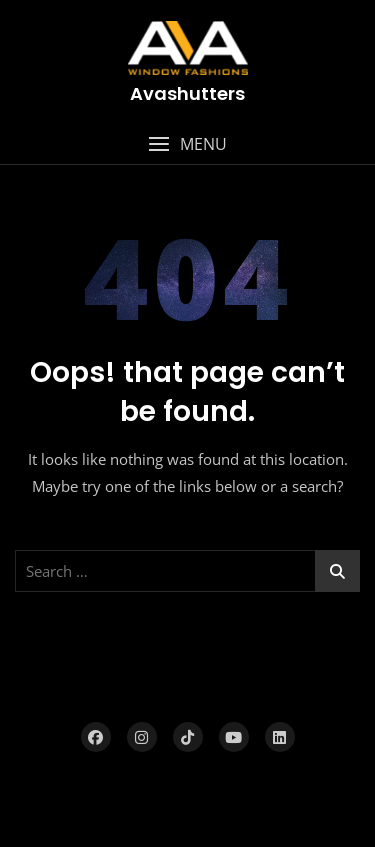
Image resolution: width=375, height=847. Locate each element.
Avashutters (187, 93)
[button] (187, 144)
